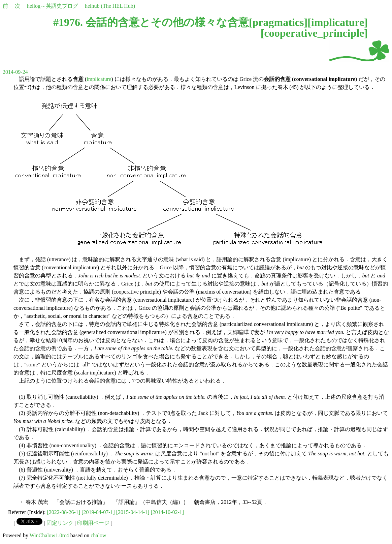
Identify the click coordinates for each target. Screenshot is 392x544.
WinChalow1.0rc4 (49, 535)
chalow (98, 535)
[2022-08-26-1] (64, 512)
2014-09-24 (15, 72)
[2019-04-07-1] (98, 512)
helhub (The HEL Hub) (110, 6)
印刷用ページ (93, 523)
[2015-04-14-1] (133, 512)
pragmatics (278, 22)
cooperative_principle (314, 33)
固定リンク (60, 523)
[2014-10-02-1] (167, 512)
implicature (338, 22)
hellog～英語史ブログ (53, 6)
